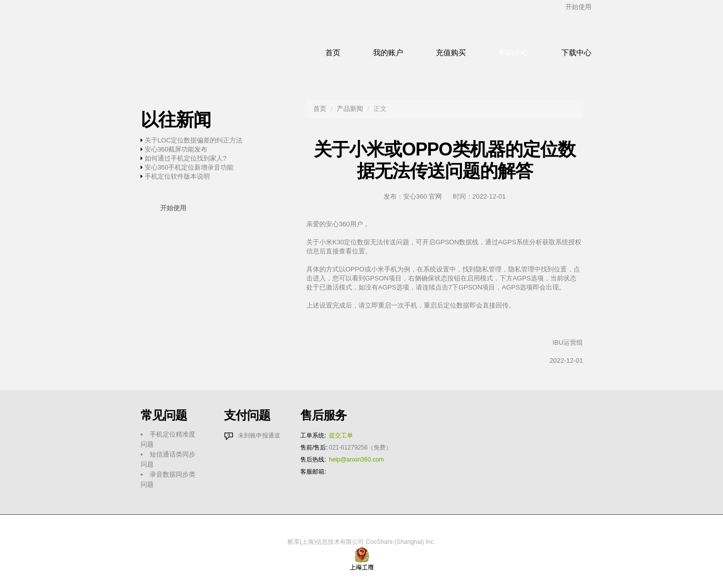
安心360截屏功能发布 (176, 149)
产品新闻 (350, 109)
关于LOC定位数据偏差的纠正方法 (194, 140)
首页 (320, 109)
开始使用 (578, 7)
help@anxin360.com (356, 460)
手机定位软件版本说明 (177, 176)
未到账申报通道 (259, 435)
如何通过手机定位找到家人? (186, 158)
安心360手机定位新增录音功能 (189, 167)
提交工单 (341, 435)
